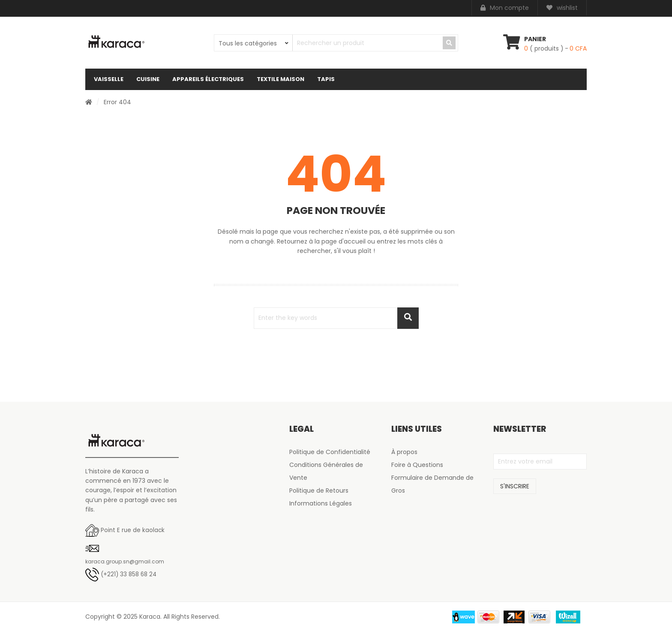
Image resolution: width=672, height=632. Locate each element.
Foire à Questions (417, 465)
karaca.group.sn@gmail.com (125, 561)
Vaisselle (109, 79)
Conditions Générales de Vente (326, 471)
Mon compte (505, 8)
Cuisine (148, 79)
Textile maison (280, 79)
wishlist (562, 8)
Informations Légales (321, 503)
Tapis (326, 79)
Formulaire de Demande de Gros (432, 484)
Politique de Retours (319, 491)
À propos (404, 452)
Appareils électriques (208, 79)
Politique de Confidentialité (330, 452)
